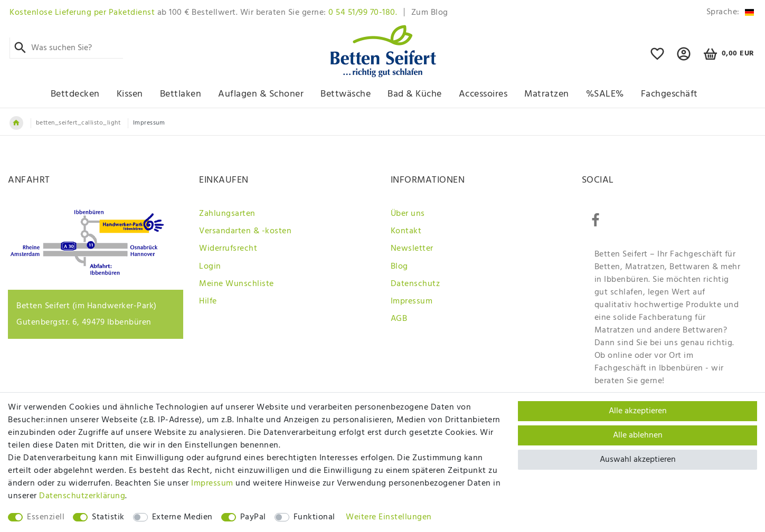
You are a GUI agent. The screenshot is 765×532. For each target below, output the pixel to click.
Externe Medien (182, 517)
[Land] (728, 12)
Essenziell (46, 517)
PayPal (253, 517)
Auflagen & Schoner (261, 94)
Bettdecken (75, 94)
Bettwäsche (346, 94)
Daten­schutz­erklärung (82, 496)
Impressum (412, 301)
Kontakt (406, 231)
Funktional (314, 517)
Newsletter (412, 249)
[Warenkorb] (727, 54)
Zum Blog (430, 13)
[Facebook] (596, 221)
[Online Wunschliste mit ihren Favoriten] (658, 59)
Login (210, 267)
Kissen (130, 94)
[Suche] (20, 48)
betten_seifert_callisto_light (78, 123)
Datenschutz (415, 284)
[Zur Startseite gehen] (16, 123)
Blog (399, 267)
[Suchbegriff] (66, 48)
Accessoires (483, 94)
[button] (684, 59)
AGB (399, 319)
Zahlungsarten (227, 214)
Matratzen (547, 94)
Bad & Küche (415, 94)
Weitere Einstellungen (389, 517)
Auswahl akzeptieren (638, 460)
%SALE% (605, 94)
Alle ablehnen (638, 435)
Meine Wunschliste (237, 284)
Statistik (108, 517)
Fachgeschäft (669, 94)
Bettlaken (181, 94)
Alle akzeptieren (638, 411)
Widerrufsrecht (228, 249)
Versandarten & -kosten (245, 231)
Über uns (408, 214)
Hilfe (208, 301)
